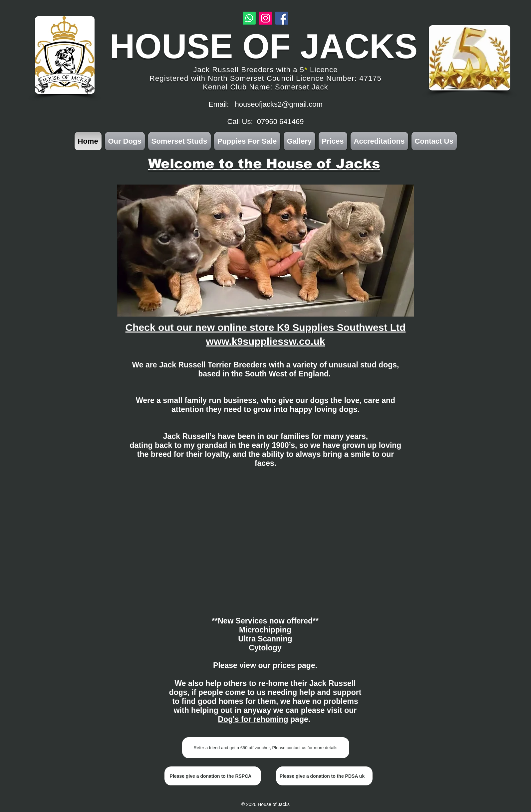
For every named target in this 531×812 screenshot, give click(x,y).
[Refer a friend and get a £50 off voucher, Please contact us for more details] (266, 748)
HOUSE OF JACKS (264, 46)
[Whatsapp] (249, 18)
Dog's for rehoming (253, 719)
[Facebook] (282, 18)
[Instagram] (265, 18)
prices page (294, 665)
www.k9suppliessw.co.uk (266, 341)
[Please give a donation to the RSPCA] (213, 776)
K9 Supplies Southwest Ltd (341, 327)
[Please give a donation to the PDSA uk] (324, 776)
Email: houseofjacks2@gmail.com (265, 104)
